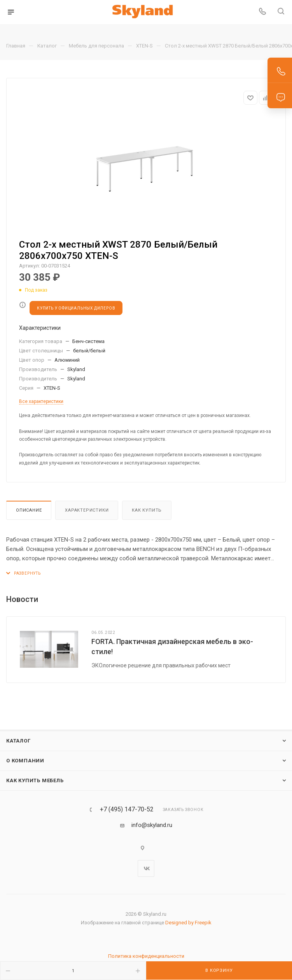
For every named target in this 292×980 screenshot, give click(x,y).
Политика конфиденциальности (146, 956)
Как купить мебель (35, 780)
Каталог (18, 741)
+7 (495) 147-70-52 (127, 809)
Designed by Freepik (188, 923)
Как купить (147, 510)
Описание (29, 510)
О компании (25, 761)
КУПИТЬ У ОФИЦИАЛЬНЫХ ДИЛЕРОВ (76, 308)
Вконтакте (146, 868)
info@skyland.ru (152, 825)
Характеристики (87, 510)
